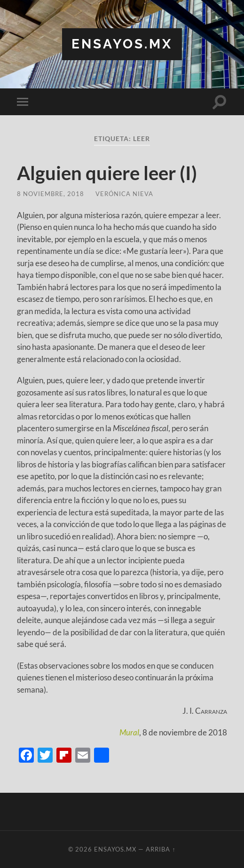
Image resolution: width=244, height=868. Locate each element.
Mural (129, 732)
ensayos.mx (122, 44)
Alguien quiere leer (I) (107, 173)
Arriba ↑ (161, 849)
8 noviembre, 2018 (51, 194)
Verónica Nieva (124, 194)
